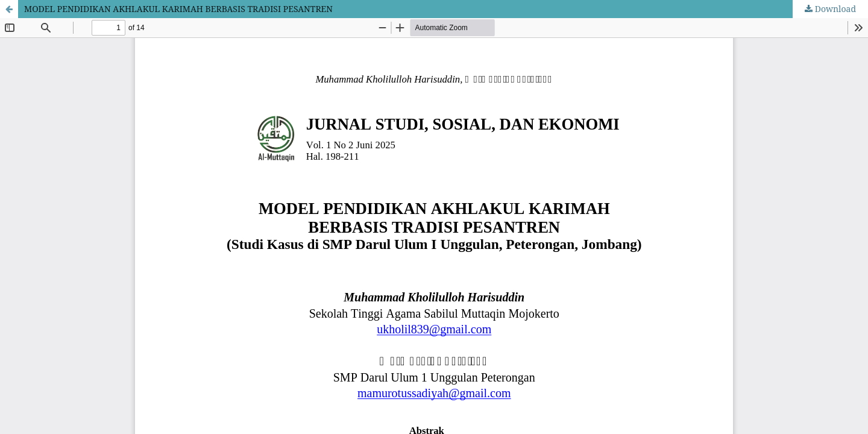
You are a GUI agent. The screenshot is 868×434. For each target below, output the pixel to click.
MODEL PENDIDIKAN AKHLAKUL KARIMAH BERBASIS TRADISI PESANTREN (178, 9)
